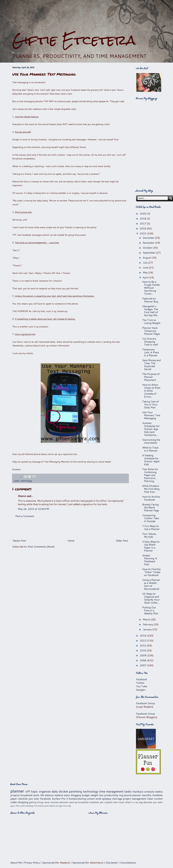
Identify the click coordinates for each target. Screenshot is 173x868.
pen (102, 802)
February (148, 624)
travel (121, 802)
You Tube (142, 686)
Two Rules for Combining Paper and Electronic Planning (150, 475)
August (147, 258)
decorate (148, 802)
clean (150, 799)
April (146, 277)
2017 (143, 223)
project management (135, 799)
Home (71, 541)
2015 (143, 233)
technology (26, 481)
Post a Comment (25, 516)
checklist (23, 799)
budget (86, 795)
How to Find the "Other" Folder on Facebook (151, 572)
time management (111, 791)
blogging (76, 795)
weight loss (97, 795)
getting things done (39, 802)
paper (14, 799)
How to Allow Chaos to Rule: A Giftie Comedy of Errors (151, 391)
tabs (116, 802)
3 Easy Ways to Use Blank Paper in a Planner (151, 546)
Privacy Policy (32, 863)
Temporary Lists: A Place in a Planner (151, 352)
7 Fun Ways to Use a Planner (151, 527)
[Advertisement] (86, 16)
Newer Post (19, 541)
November (149, 243)
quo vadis (158, 802)
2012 (143, 645)
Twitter (140, 683)
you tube (34, 799)
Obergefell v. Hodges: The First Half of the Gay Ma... (150, 311)
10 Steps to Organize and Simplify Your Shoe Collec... (151, 598)
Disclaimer (112, 863)
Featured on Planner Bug (150, 300)
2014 (143, 636)
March (147, 619)
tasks (128, 791)
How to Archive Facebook (151, 498)
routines (55, 802)
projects (15, 795)
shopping (23, 802)
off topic (32, 791)
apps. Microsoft (18, 806)
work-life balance (43, 795)
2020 (143, 214)
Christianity (39, 806)
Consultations (128, 863)
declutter (64, 802)
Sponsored (48, 863)
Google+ (141, 690)
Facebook (142, 679)
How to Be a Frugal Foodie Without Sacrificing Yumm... (151, 288)
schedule (149, 792)
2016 (143, 228)
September (149, 253)
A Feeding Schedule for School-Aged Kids (151, 460)
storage (59, 806)
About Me (16, 863)
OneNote (157, 795)
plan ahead (50, 806)
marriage (117, 799)
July (145, 262)
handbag (29, 806)
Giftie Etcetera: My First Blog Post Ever (151, 489)
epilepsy (107, 799)
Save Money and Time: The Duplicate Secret (151, 365)
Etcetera (16, 469)
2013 (143, 640)
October (148, 248)
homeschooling (77, 799)
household (26, 795)
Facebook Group (145, 703)
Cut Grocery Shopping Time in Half (150, 342)
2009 (143, 655)
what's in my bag (134, 802)
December (149, 238)
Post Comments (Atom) (41, 547)
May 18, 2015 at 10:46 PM (33, 509)
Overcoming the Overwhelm (151, 441)
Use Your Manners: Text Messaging (151, 415)
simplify (108, 802)
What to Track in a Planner (150, 449)
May (146, 272)
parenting (75, 791)
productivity (111, 795)
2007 (143, 665)
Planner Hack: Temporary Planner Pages (151, 331)
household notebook (88, 802)
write (98, 799)
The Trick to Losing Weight (151, 321)
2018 (143, 218)
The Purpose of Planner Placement (151, 377)
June (146, 267)
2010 (143, 650)
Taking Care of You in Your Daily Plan (150, 404)
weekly (159, 792)
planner (17, 791)
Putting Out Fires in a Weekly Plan (150, 610)
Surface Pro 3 (60, 799)
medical (59, 795)
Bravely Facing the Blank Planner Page (151, 507)
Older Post (122, 541)
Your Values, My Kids (149, 535)
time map (67, 806)
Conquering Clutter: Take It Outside (151, 518)
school (91, 799)
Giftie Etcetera (74, 40)
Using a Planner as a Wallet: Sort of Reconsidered (151, 584)
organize (45, 791)
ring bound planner (130, 795)
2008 (143, 660)
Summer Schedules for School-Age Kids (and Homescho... (151, 429)
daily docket (60, 791)
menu (67, 795)
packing (73, 802)
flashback (138, 792)
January (148, 629)
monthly (147, 795)
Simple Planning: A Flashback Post (150, 560)
